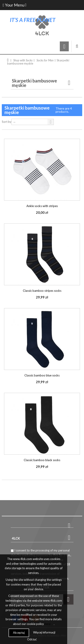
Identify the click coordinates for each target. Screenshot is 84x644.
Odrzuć (32, 639)
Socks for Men (45, 60)
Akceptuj (19, 633)
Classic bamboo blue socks (42, 375)
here (47, 624)
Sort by (7, 122)
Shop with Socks (23, 60)
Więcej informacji (44, 632)
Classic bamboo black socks (42, 460)
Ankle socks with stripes (42, 206)
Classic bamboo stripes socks (42, 291)
